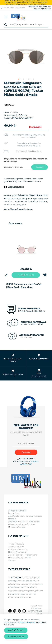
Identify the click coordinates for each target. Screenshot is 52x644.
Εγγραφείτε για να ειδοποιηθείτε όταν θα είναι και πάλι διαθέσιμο (26, 160)
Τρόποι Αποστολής (16, 547)
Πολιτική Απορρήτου (28, 622)
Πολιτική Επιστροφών (17, 552)
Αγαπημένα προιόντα (17, 511)
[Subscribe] (26, 452)
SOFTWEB (38, 606)
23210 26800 (20, 8)
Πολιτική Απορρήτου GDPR (20, 558)
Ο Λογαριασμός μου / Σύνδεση (21, 524)
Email (39, 373)
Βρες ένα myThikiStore (42, 9)
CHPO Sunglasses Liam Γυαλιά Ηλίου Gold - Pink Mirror (24, 286)
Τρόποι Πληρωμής (16, 544)
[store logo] (18, 17)
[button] (10, 55)
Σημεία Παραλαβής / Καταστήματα (23, 555)
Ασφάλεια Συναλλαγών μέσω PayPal (24, 522)
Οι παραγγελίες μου (17, 527)
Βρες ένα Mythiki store (39, 359)
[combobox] (26, 25)
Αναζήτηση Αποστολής (18, 549)
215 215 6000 (9, 8)
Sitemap (12, 560)
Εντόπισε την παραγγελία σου (40, 7)
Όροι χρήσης (14, 513)
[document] (26, 629)
